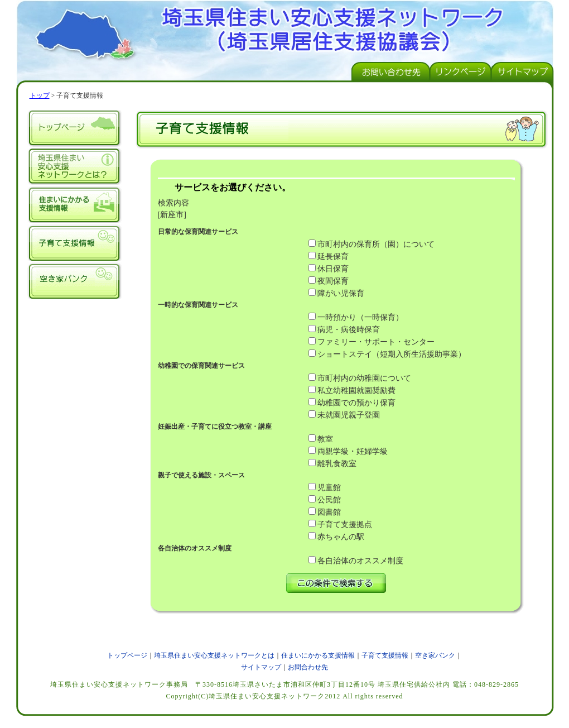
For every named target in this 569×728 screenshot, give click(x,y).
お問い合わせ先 (391, 72)
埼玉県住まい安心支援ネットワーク (285, 28)
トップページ (74, 128)
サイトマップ (261, 667)
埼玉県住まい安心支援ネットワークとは (74, 166)
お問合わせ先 (308, 667)
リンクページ (462, 72)
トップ (40, 95)
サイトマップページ (523, 72)
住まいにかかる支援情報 (74, 204)
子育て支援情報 (74, 242)
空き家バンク (74, 280)
